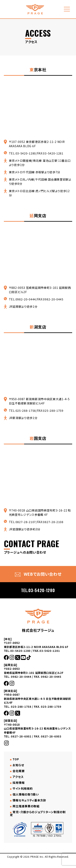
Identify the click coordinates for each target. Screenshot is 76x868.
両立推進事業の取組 (26, 806)
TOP (16, 759)
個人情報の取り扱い (26, 794)
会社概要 (19, 771)
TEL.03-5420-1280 (38, 590)
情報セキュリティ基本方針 (29, 800)
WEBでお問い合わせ (38, 574)
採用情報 (19, 783)
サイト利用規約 (23, 788)
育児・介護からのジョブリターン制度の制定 (38, 813)
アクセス (18, 777)
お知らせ (18, 765)
